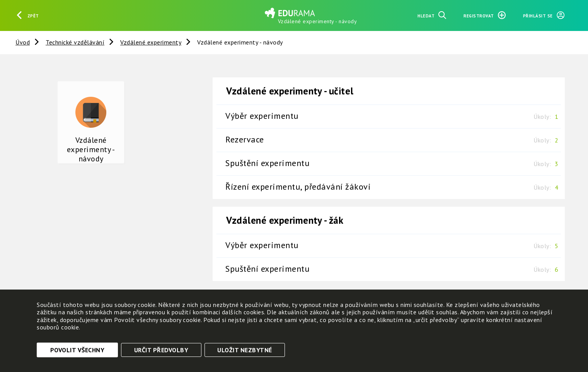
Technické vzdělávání (75, 42)
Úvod (23, 42)
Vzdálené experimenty (151, 42)
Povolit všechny (78, 350)
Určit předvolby (161, 350)
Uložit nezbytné (245, 350)
